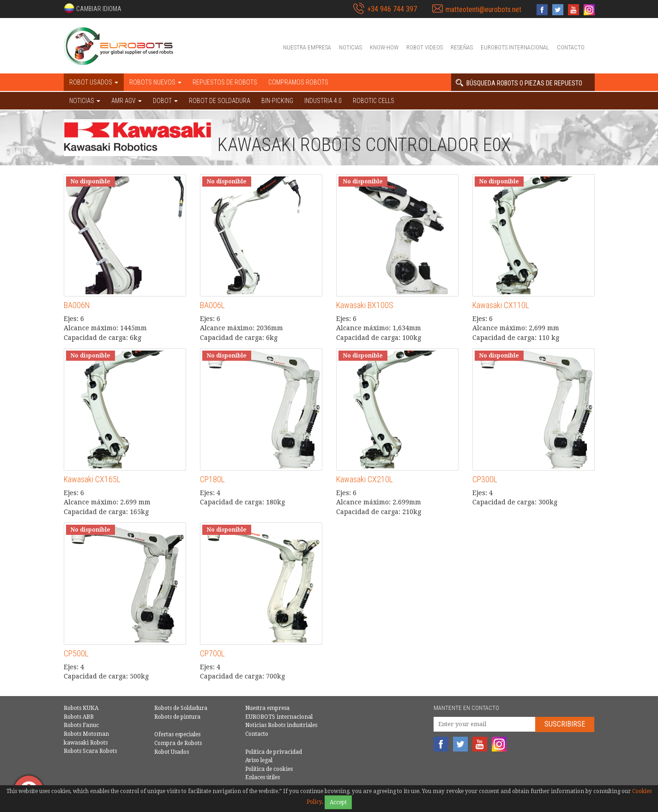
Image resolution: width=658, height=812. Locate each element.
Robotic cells (374, 101)
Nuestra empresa (307, 47)
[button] (93, 8)
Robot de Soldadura (220, 101)
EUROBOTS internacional (515, 47)
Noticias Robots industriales (281, 725)
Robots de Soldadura (181, 708)
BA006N (77, 305)
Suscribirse (565, 724)
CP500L (76, 653)
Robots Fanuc (81, 725)
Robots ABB (79, 717)
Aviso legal (259, 760)
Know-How (384, 47)
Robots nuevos (155, 82)
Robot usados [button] (94, 82)
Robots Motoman (86, 734)
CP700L (212, 653)
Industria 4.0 (323, 101)
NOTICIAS (85, 101)
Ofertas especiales (177, 734)
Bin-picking (277, 101)
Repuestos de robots (225, 82)
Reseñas (462, 47)
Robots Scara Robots (90, 751)
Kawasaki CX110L (501, 305)
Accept (338, 802)
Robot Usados (172, 752)
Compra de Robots (178, 743)
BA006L (212, 305)
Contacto (571, 47)
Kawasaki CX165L (92, 479)
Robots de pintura (177, 717)
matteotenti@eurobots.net (483, 9)
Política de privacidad (274, 752)
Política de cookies (269, 769)
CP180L (212, 479)
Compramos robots (298, 82)
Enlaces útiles (263, 777)
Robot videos (425, 47)
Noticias (350, 47)
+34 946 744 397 (392, 9)
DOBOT (165, 101)
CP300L (485, 479)
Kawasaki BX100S (365, 305)
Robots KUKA (81, 708)
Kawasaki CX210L (365, 479)
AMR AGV (127, 101)
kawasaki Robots (86, 743)
